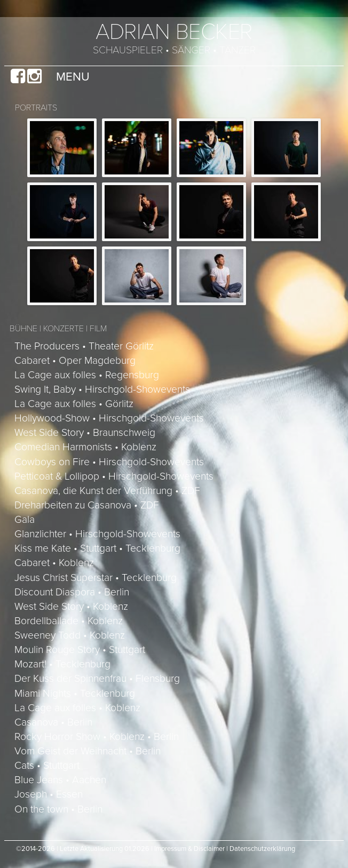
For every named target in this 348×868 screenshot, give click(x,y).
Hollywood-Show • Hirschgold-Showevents (109, 418)
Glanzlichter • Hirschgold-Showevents (97, 534)
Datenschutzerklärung (262, 849)
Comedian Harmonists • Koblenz (85, 447)
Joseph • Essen (49, 794)
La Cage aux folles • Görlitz (74, 404)
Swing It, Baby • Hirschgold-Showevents (102, 389)
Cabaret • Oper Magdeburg (75, 361)
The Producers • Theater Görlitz (84, 346)
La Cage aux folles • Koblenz (77, 708)
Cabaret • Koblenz (54, 563)
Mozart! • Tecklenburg (62, 664)
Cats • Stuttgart (47, 766)
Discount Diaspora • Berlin (72, 592)
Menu (73, 77)
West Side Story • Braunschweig (85, 433)
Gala (25, 520)
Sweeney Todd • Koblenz (70, 635)
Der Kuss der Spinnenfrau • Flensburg (97, 679)
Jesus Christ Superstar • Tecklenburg (96, 578)
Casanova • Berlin (53, 722)
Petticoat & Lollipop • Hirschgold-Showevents (114, 476)
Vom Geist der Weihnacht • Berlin (88, 751)
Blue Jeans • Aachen (60, 780)
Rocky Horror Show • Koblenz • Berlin (97, 737)
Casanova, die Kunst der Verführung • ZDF (107, 491)
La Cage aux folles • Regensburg (87, 375)
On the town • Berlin (58, 809)
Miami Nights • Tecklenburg (75, 694)
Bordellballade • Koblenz (69, 621)
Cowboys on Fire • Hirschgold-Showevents (109, 462)
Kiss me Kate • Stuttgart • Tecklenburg (97, 548)
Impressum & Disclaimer (189, 849)
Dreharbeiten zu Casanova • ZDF (87, 505)
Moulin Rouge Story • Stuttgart (80, 650)
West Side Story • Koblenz (71, 607)
